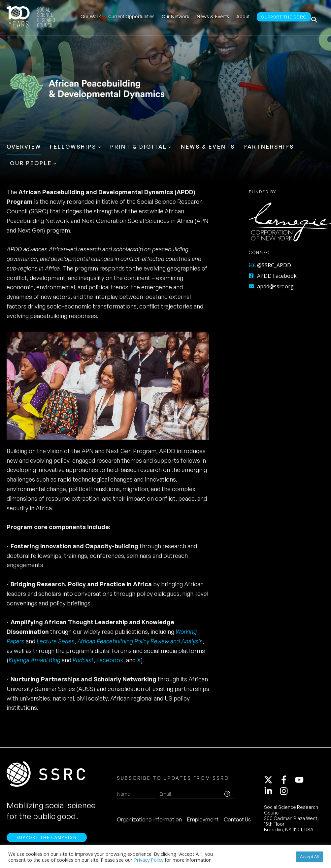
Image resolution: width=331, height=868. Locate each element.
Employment (203, 822)
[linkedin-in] (271, 793)
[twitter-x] (271, 782)
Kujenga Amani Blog (35, 660)
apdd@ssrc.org (271, 286)
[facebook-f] (287, 782)
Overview (24, 147)
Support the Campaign (47, 842)
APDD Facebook (273, 276)
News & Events (208, 147)
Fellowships (73, 147)
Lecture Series (56, 641)
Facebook (110, 660)
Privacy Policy (149, 860)
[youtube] (302, 782)
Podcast (83, 660)
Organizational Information (149, 822)
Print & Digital (139, 147)
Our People (31, 163)
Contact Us (237, 822)
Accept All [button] (309, 856)
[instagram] (285, 793)
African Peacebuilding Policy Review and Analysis (140, 641)
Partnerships (269, 147)
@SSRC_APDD (270, 265)
